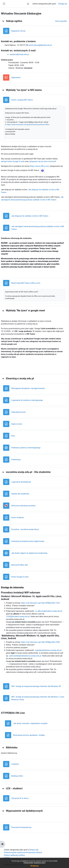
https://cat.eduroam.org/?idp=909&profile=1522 (40, 603)
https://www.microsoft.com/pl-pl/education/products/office (28, 125)
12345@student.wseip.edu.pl (18, 616)
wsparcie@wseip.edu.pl (19, 54)
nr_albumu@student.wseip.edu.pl (49, 611)
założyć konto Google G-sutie (13, 161)
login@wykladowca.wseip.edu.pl (48, 650)
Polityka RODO (28, 863)
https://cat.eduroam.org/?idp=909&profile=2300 (40, 642)
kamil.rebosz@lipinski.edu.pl (40, 45)
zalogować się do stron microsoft (42, 161)
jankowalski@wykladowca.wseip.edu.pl (25, 656)
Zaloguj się (63, 4)
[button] (28, 4)
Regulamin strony (40, 863)
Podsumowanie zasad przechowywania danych (23, 852)
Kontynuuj (34, 866)
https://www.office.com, (40, 166)
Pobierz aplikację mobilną (14, 855)
